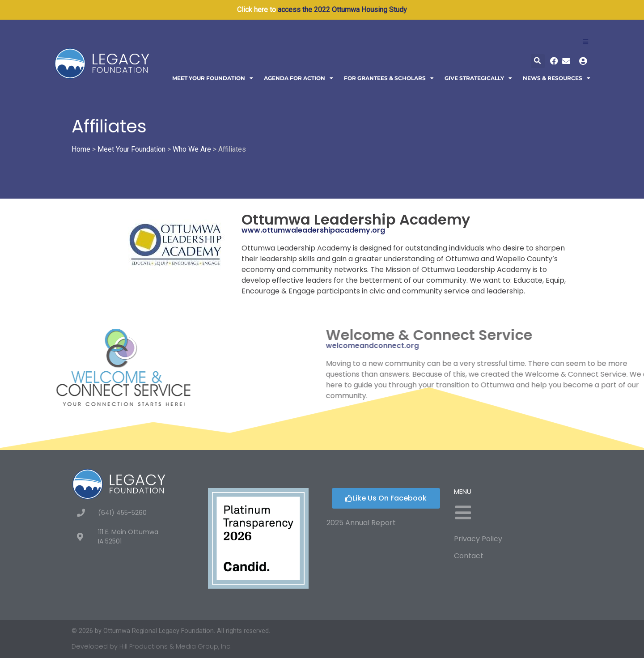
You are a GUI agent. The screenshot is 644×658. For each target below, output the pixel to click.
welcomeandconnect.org (487, 346)
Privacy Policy (478, 539)
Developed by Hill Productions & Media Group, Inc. (152, 646)
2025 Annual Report (361, 523)
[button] (538, 61)
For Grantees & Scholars (389, 78)
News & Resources (557, 78)
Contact (469, 556)
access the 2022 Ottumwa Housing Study (342, 10)
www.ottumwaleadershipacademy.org (313, 230)
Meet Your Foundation (213, 78)
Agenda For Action (299, 78)
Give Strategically (478, 78)
